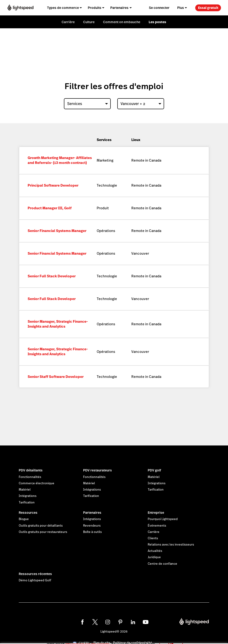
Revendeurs (92, 526)
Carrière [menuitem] (68, 22)
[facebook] (82, 622)
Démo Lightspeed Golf (35, 580)
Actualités (155, 551)
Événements (157, 526)
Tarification (27, 503)
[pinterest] (120, 622)
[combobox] (87, 104)
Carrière (154, 532)
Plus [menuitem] (181, 8)
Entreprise (156, 513)
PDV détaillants (31, 470)
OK (171, 638)
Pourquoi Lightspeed (163, 519)
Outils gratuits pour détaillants (41, 526)
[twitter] (95, 622)
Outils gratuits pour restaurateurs (43, 532)
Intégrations (28, 496)
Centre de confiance (162, 564)
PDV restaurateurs (97, 470)
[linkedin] (133, 622)
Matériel (25, 490)
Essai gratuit (208, 8)
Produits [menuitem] (95, 8)
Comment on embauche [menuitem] (122, 22)
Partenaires (92, 513)
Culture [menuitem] (89, 22)
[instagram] (108, 622)
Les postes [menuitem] (157, 22)
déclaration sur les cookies (88, 638)
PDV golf (154, 470)
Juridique (154, 557)
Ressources (28, 513)
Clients (153, 538)
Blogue (24, 519)
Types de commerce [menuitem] (63, 8)
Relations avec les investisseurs (171, 545)
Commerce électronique (37, 483)
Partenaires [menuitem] (119, 8)
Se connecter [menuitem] (159, 8)
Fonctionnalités (30, 477)
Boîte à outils (92, 532)
